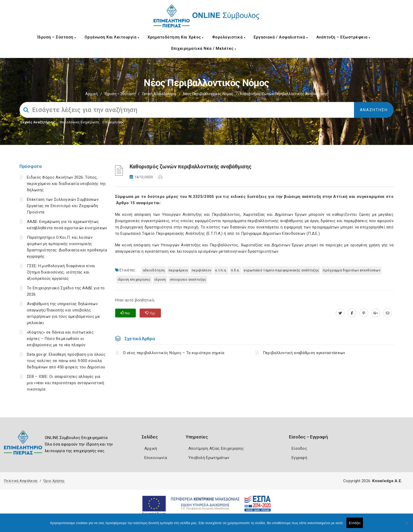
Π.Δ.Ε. (235, 270)
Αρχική (92, 94)
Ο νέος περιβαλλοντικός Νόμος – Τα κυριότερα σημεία (174, 353)
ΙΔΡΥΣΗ (160, 279)
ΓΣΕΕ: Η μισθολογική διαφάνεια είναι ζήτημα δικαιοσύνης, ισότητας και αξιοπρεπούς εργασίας (61, 272)
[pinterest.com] (364, 313)
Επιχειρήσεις (113, 122)
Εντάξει (355, 523)
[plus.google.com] (376, 313)
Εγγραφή (299, 458)
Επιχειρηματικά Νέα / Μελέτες (204, 48)
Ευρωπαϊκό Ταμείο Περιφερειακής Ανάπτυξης (281, 270)
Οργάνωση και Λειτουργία (112, 37)
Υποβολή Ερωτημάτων (209, 458)
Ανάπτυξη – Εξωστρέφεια (343, 37)
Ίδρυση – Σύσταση (57, 37)
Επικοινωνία (156, 458)
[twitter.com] (340, 313)
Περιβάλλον (201, 270)
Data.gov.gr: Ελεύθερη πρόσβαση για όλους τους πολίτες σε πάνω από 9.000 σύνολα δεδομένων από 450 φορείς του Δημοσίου (66, 361)
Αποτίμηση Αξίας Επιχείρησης (216, 448)
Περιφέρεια (178, 270)
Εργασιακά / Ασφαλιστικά (281, 37)
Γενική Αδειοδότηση (159, 94)
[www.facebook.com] (352, 313)
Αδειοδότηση (154, 270)
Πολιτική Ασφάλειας (21, 481)
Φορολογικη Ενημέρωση (79, 122)
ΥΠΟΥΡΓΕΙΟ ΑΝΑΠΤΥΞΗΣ (188, 279)
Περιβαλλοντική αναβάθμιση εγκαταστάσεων (304, 353)
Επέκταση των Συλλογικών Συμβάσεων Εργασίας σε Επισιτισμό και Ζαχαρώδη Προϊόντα (63, 206)
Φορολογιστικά (229, 37)
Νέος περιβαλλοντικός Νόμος (208, 94)
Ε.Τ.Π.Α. (221, 270)
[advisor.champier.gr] (388, 313)
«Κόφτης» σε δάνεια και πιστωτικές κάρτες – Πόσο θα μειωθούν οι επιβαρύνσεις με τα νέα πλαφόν (60, 339)
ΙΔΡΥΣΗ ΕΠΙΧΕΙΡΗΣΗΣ (134, 279)
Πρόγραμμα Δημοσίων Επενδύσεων (352, 270)
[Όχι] (406, 525)
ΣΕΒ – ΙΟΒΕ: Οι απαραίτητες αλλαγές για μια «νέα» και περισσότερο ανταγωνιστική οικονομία (66, 383)
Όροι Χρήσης (54, 481)
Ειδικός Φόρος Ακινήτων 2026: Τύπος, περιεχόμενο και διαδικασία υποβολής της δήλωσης (67, 184)
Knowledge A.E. (387, 481)
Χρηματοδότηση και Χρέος (176, 37)
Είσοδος (299, 448)
